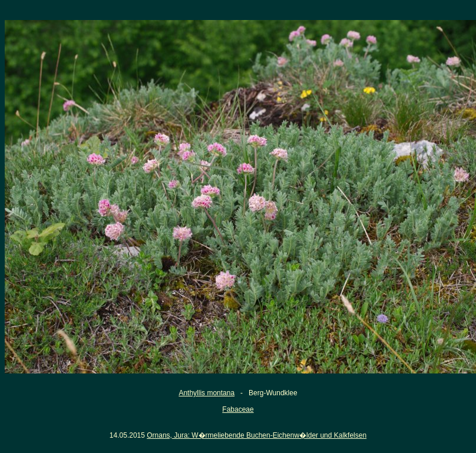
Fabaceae (238, 409)
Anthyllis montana (206, 393)
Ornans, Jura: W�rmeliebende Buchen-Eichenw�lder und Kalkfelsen (257, 435)
